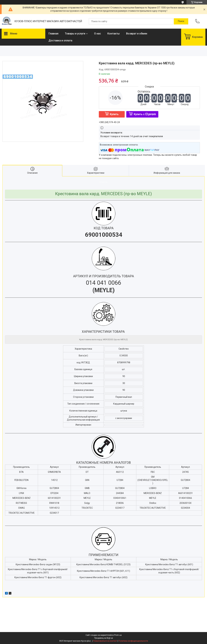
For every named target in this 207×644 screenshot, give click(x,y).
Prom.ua (118, 635)
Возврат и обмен (137, 34)
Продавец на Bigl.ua (104, 638)
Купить (114, 114)
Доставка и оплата (60, 41)
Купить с (145, 114)
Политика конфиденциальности (133, 641)
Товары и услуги (75, 34)
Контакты (114, 34)
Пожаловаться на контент (105, 641)
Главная (53, 34)
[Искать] (181, 21)
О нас (98, 34)
